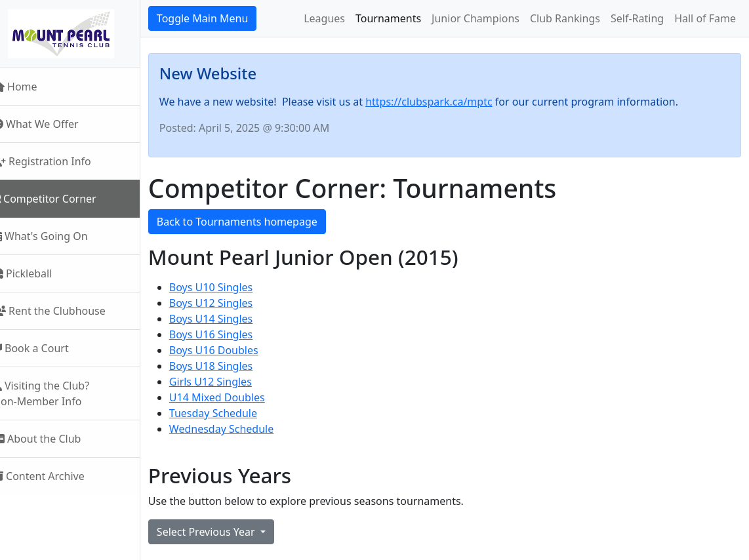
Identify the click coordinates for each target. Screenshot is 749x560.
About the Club (55, 439)
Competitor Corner (62, 199)
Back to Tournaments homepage (255, 222)
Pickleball (40, 273)
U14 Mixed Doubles (235, 397)
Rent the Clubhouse (67, 311)
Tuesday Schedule (231, 413)
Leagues (324, 18)
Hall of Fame (705, 18)
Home (33, 87)
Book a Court (49, 348)
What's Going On (58, 236)
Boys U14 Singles (229, 319)
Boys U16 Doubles (232, 350)
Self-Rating (637, 18)
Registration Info (60, 161)
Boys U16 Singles (229, 334)
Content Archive (56, 476)
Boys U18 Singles (229, 366)
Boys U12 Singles (229, 303)
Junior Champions (476, 18)
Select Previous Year (225, 532)
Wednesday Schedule (239, 429)
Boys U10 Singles (229, 287)
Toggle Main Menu (220, 18)
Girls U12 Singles (228, 382)
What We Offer (53, 124)
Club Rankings (565, 18)
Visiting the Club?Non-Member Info (59, 393)
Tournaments (388, 18)
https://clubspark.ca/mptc (446, 102)
